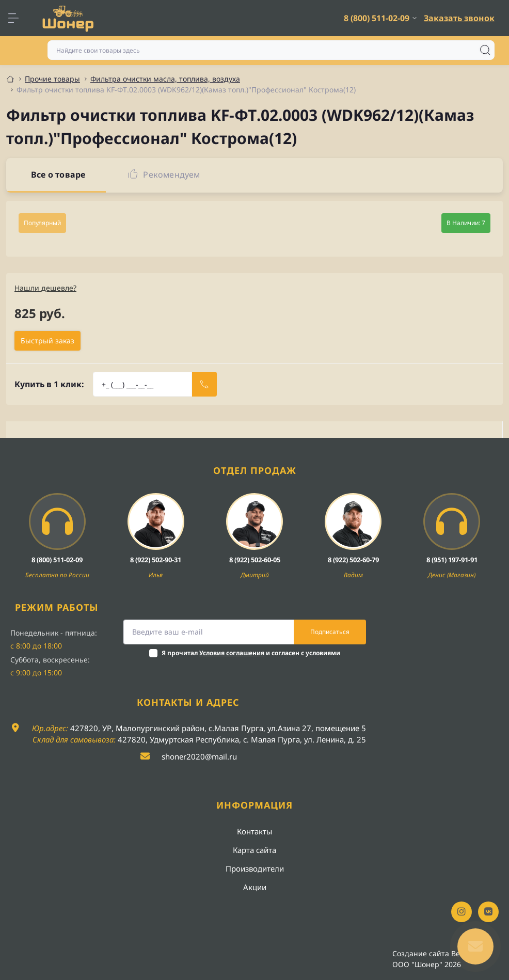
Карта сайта (254, 850)
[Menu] (19, 18)
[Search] (485, 50)
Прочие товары (52, 79)
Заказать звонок (459, 18)
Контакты (254, 831)
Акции (255, 887)
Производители (255, 868)
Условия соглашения (232, 653)
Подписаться (330, 632)
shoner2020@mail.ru (199, 756)
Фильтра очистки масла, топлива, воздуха (165, 79)
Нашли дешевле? (45, 288)
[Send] (204, 384)
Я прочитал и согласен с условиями (251, 653)
